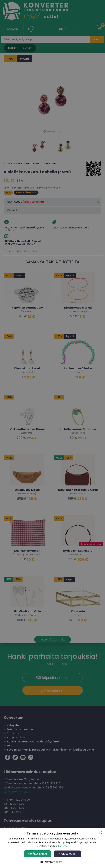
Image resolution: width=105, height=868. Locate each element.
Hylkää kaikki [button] (67, 854)
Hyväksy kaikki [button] (37, 854)
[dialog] (52, 434)
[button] (52, 862)
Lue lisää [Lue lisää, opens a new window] (63, 846)
